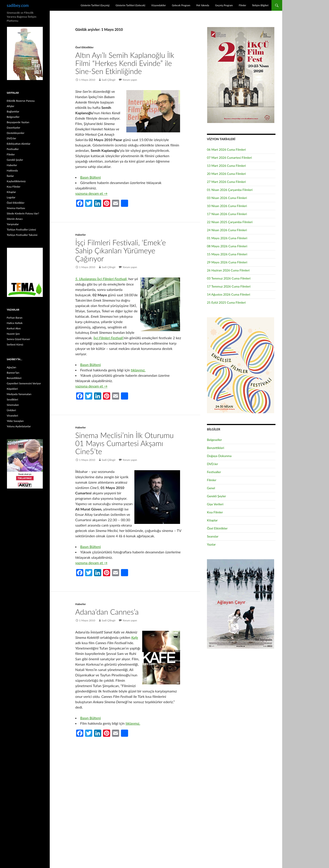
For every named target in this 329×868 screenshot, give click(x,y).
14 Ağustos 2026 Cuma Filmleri (229, 294)
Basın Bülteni (90, 177)
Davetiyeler (13, 128)
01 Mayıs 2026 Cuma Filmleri (227, 238)
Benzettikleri (216, 448)
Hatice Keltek (15, 323)
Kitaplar (212, 520)
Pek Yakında (203, 5)
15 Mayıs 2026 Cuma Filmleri (227, 254)
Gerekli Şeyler (216, 496)
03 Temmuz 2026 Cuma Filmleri (229, 278)
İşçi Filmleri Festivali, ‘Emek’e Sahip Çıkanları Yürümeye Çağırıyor (121, 250)
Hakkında (12, 170)
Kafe (135, 637)
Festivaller (214, 472)
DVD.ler (212, 464)
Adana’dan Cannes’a (107, 612)
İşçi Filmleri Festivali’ (109, 338)
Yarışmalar (13, 224)
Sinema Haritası (16, 208)
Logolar (11, 197)
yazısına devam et (91, 193)
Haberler (81, 235)
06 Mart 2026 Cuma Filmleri (226, 149)
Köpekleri (12, 389)
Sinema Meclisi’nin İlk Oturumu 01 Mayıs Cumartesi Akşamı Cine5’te (124, 443)
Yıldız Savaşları (15, 421)
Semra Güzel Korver (18, 339)
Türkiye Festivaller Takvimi (22, 235)
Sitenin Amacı (15, 219)
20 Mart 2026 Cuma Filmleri (226, 174)
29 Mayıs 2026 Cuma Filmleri (227, 262)
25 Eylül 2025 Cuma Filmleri (226, 302)
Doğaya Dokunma (219, 456)
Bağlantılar (13, 111)
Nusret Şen (13, 334)
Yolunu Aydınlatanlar (19, 426)
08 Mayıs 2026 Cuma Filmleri (227, 246)
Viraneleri (12, 416)
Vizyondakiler (158, 5)
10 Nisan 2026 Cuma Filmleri (227, 206)
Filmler (242, 5)
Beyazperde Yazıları (18, 122)
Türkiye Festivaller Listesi (21, 230)
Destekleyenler (16, 133)
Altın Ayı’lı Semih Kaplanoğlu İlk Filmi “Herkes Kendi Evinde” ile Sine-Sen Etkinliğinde (125, 63)
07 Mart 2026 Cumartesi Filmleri (229, 158)
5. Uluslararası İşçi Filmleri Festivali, (101, 279)
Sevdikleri (12, 399)
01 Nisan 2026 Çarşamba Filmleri (230, 190)
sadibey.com (18, 5)
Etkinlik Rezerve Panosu (21, 101)
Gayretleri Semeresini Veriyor (24, 383)
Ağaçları (11, 367)
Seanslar (213, 536)
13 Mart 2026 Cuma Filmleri (226, 166)
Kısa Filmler (215, 512)
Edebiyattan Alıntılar (19, 144)
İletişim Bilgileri (260, 5)
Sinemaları (13, 405)
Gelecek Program (181, 5)
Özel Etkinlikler (84, 47)
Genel (211, 488)
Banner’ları (13, 373)
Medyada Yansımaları (19, 394)
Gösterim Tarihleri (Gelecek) (130, 5)
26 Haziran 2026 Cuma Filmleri (228, 270)
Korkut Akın (14, 328)
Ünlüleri (11, 410)
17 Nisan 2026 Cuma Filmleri (227, 214)
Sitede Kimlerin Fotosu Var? (23, 213)
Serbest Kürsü (15, 344)
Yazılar (211, 544)
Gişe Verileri (215, 504)
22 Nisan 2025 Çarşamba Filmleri (230, 222)
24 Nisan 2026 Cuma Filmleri (227, 230)
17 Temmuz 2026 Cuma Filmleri (229, 286)
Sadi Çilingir (109, 80)
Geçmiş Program (224, 5)
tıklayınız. (138, 370)
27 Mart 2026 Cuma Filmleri (226, 182)
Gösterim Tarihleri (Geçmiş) (95, 5)
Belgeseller (214, 440)
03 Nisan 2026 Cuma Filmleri (227, 198)
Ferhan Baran (15, 318)
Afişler (11, 106)
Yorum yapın (130, 80)
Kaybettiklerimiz (16, 181)
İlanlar (10, 176)
